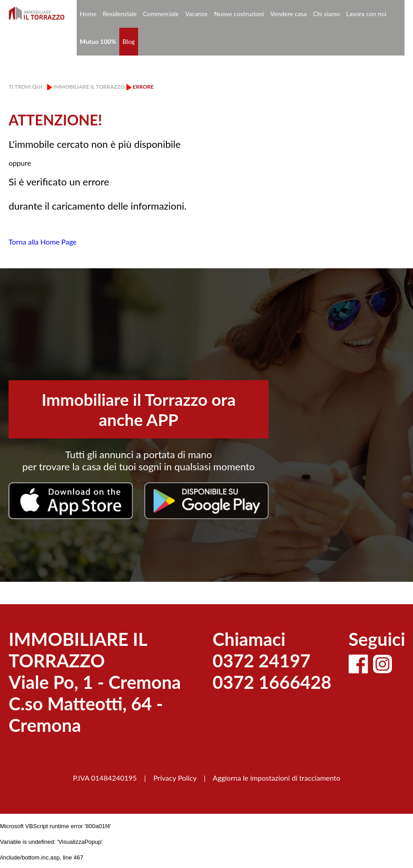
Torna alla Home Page (43, 242)
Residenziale (120, 14)
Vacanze (196, 14)
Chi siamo (326, 14)
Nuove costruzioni (239, 14)
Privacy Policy (175, 778)
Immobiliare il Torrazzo (89, 87)
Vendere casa (289, 14)
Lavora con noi (366, 14)
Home (88, 14)
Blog (128, 41)
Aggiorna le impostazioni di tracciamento (276, 778)
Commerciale (161, 14)
